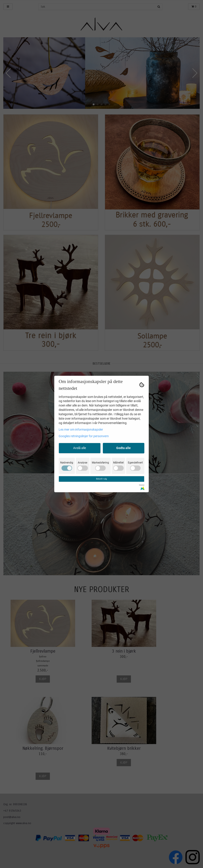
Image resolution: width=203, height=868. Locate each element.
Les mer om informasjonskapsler (81, 430)
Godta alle (123, 448)
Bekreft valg (101, 479)
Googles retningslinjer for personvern (84, 436)
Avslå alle (80, 448)
